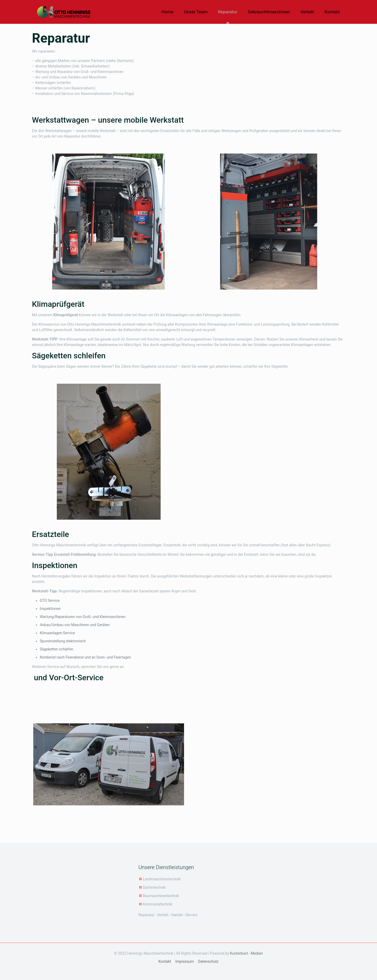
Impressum (185, 961)
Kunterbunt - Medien (246, 953)
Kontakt (165, 961)
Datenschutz (208, 961)
